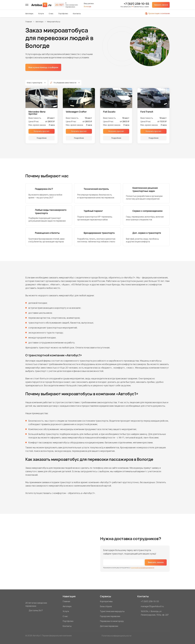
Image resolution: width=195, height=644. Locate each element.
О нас (51, 14)
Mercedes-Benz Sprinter (37, 113)
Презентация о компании (157, 13)
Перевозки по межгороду (112, 621)
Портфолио (63, 14)
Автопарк (29, 14)
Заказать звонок (161, 5)
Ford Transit (147, 112)
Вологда (87, 6)
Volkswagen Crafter (76, 112)
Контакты (77, 14)
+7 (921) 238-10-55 (136, 4)
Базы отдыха (106, 606)
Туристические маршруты (112, 611)
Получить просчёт (42, 131)
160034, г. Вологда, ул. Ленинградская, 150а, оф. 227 (155, 613)
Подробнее (42, 138)
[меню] (27, 5)
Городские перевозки (110, 616)
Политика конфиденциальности (116, 636)
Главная (29, 22)
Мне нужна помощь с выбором (43, 67)
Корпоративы (106, 601)
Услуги (41, 14)
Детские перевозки (109, 626)
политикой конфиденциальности (143, 568)
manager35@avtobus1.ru (152, 606)
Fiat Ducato (109, 112)
